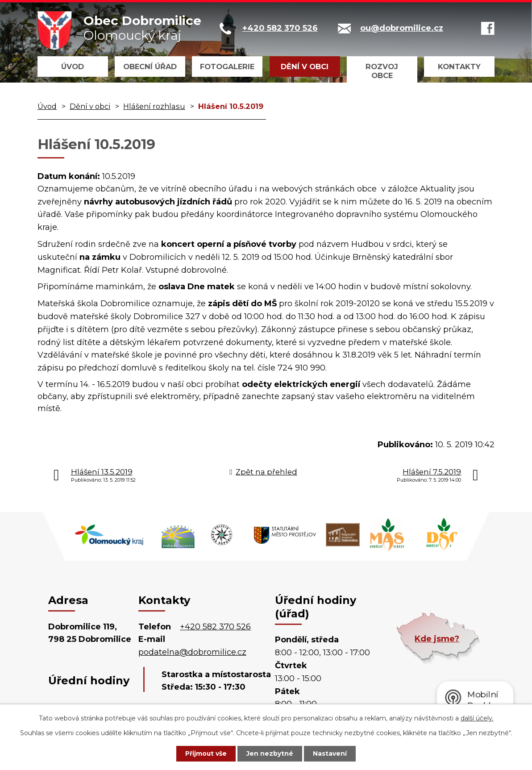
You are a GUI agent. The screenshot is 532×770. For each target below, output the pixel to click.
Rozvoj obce (382, 71)
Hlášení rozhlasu (154, 106)
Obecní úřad (150, 67)
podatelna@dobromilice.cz (192, 652)
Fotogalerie (227, 67)
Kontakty (459, 67)
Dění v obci (305, 67)
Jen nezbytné (270, 753)
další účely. (477, 718)
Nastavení (331, 753)
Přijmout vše (205, 753)
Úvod (73, 67)
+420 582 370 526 (215, 627)
